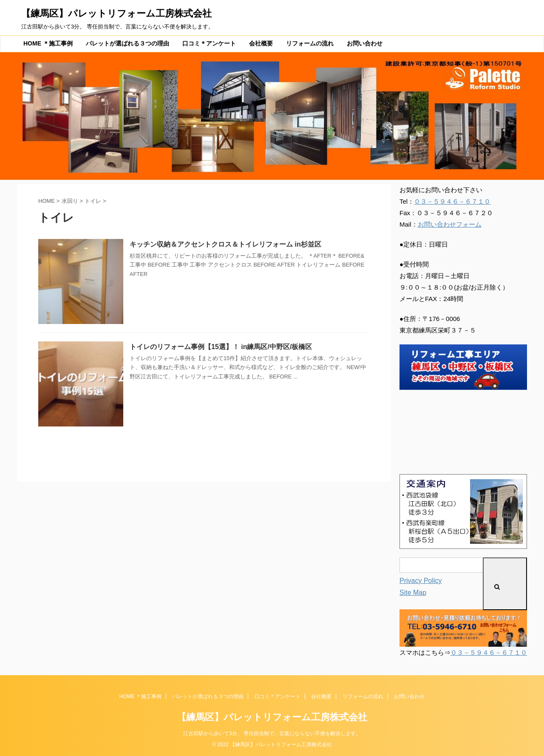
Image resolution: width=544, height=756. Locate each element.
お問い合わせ (365, 43)
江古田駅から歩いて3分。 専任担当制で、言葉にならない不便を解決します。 (272, 733)
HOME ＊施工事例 (48, 43)
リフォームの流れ (310, 43)
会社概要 (261, 43)
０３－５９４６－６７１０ (452, 201)
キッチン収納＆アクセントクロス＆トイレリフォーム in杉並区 (225, 244)
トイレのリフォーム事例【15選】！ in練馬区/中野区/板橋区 (221, 347)
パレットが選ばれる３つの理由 (127, 43)
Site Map (413, 593)
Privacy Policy (421, 581)
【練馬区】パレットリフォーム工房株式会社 (116, 13)
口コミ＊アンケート (209, 43)
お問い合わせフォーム (450, 224)
